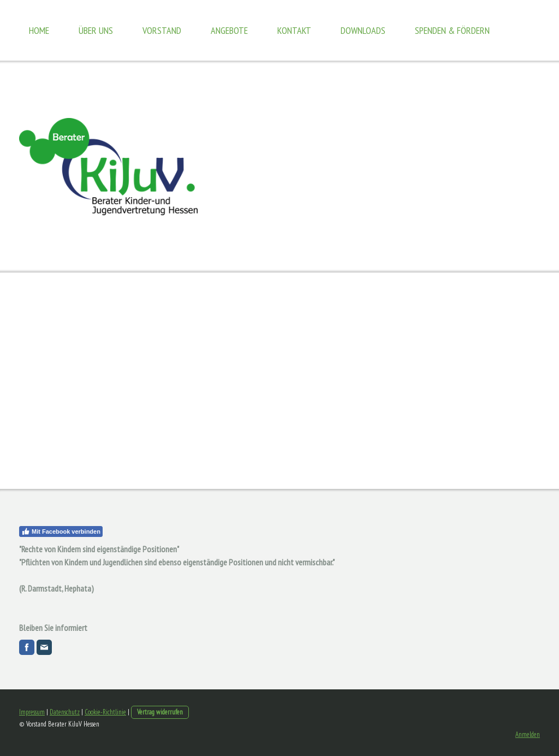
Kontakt (294, 30)
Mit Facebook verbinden (61, 531)
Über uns (96, 30)
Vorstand (162, 30)
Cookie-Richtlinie (105, 712)
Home (39, 30)
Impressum (32, 712)
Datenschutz (65, 712)
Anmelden (528, 734)
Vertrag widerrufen (160, 712)
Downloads (363, 30)
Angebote (229, 30)
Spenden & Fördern (452, 30)
